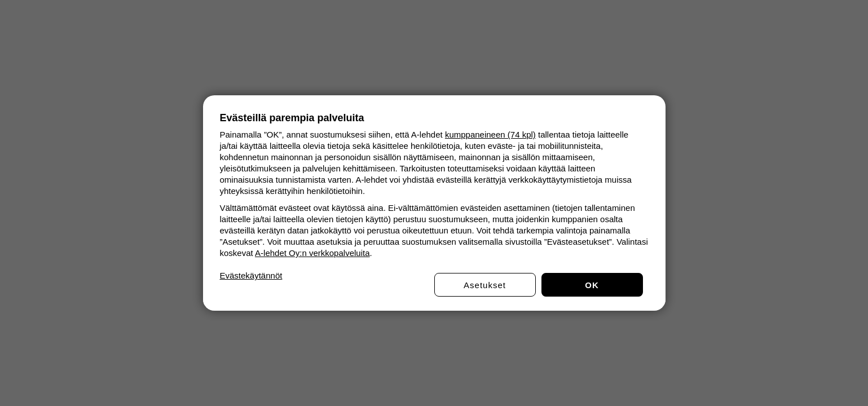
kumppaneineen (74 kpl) (490, 134)
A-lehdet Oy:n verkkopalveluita (312, 253)
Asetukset (485, 285)
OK (592, 285)
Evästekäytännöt (251, 275)
